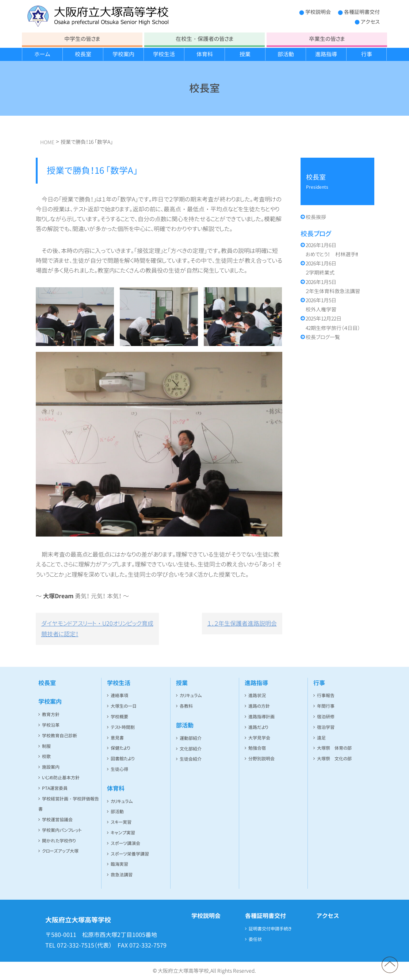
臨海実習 (119, 864)
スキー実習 (121, 822)
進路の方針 (259, 706)
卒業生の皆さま (327, 39)
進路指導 (326, 54)
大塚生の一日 (124, 706)
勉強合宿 (257, 748)
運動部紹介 (191, 738)
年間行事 (326, 706)
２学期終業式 (321, 268)
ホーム (42, 54)
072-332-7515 (76, 945)
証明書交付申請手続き (270, 929)
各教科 (186, 706)
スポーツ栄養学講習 (130, 854)
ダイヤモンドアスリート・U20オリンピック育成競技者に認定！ (97, 629)
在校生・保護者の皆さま (204, 39)
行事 (367, 54)
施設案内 (51, 767)
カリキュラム (122, 801)
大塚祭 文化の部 (334, 759)
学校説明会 (318, 12)
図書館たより (123, 759)
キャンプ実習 (123, 833)
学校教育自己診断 (60, 736)
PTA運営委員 (55, 788)
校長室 (83, 54)
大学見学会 (259, 738)
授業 (245, 54)
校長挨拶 (316, 217)
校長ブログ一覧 (323, 337)
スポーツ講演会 (125, 843)
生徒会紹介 (191, 759)
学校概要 (119, 717)
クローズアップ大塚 (60, 851)
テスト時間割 (123, 727)
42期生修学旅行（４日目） (333, 323)
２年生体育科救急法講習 (333, 287)
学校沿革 (51, 725)
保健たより (120, 748)
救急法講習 (122, 875)
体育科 (205, 54)
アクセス (370, 22)
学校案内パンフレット (62, 830)
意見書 (117, 738)
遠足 (321, 738)
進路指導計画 (261, 717)
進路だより (258, 727)
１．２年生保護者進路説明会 (242, 623)
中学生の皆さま (82, 39)
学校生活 (164, 54)
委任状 (255, 939)
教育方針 (51, 714)
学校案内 (123, 54)
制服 (46, 746)
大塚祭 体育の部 (334, 748)
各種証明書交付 (362, 12)
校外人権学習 (321, 305)
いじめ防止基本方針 (61, 778)
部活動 (286, 54)
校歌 (46, 756)
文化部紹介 (191, 749)
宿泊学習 (326, 727)
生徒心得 (119, 769)
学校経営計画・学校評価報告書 (69, 804)
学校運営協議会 (57, 820)
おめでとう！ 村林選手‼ (332, 250)
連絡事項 (119, 695)
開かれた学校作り (59, 841)
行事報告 (326, 695)
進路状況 (257, 695)
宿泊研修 (326, 717)
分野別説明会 (261, 759)
